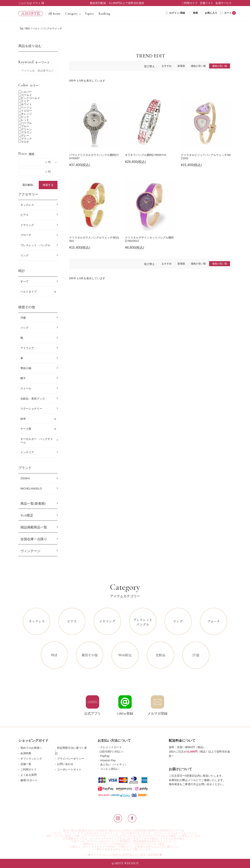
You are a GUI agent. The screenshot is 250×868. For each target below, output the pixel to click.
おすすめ (167, 66)
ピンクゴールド (29, 98)
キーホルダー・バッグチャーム (37, 441)
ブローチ (26, 235)
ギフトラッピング (31, 759)
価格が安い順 (198, 66)
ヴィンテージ (30, 551)
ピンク (24, 117)
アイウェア (27, 348)
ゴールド (25, 95)
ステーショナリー (31, 409)
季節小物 (26, 368)
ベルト (36, 29)
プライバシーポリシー (71, 759)
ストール (26, 388)
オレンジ (25, 114)
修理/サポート (29, 780)
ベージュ (25, 107)
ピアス (24, 215)
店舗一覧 (26, 764)
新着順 (181, 66)
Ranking (104, 14)
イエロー (25, 111)
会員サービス (224, 3)
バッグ (24, 328)
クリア (24, 101)
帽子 (23, 378)
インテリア (27, 452)
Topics (89, 14)
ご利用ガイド (190, 3)
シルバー (25, 92)
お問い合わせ (65, 764)
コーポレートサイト (69, 769)
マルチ (24, 142)
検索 (193, 13)
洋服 (23, 318)
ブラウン (25, 132)
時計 (28, 29)
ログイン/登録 (175, 13)
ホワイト (25, 104)
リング (24, 255)
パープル (25, 123)
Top (21, 29)
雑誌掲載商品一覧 (34, 527)
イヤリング (27, 225)
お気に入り (209, 13)
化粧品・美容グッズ (33, 399)
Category (71, 14)
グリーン (25, 129)
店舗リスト (207, 3)
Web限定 (27, 515)
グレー (24, 136)
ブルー (24, 126)
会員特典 (26, 753)
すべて (24, 281)
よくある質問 (29, 775)
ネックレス (27, 205)
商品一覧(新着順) (33, 504)
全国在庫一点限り (34, 539)
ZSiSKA (25, 478)
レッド (24, 120)
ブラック (25, 139)
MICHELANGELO (31, 489)
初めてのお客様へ (31, 748)
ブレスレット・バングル (35, 245)
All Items (54, 14)
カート (226, 13)
